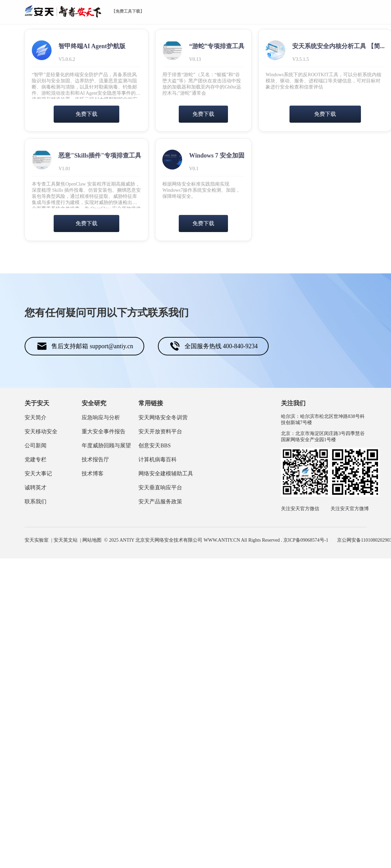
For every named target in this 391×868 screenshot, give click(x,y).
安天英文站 (66, 540)
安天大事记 (38, 473)
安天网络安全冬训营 (163, 417)
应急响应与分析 (101, 417)
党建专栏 (36, 459)
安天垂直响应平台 (160, 487)
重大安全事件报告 (104, 431)
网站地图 (92, 540)
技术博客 (93, 473)
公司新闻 (36, 445)
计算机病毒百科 (158, 459)
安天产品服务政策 (160, 501)
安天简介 (36, 417)
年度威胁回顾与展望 (106, 445)
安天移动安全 (41, 431)
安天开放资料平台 (160, 431)
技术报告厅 (95, 459)
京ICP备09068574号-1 (306, 540)
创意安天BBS (154, 445)
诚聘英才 (36, 487)
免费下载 (86, 114)
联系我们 (36, 501)
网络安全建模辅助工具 (166, 473)
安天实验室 (37, 540)
